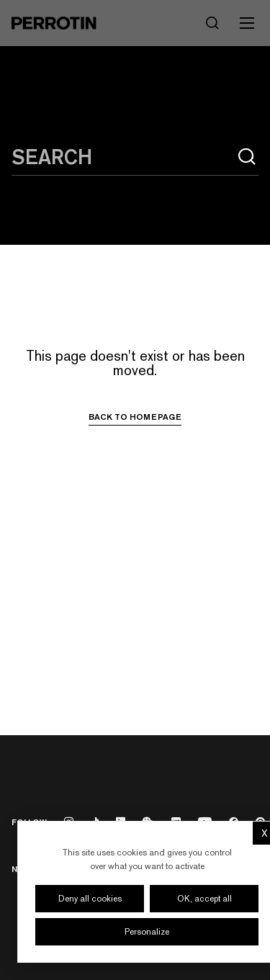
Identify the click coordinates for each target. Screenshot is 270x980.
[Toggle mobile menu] (247, 23)
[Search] (212, 23)
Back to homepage (135, 417)
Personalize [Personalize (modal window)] (147, 932)
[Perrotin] (54, 23)
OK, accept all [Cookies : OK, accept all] (204, 899)
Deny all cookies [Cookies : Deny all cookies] (90, 899)
